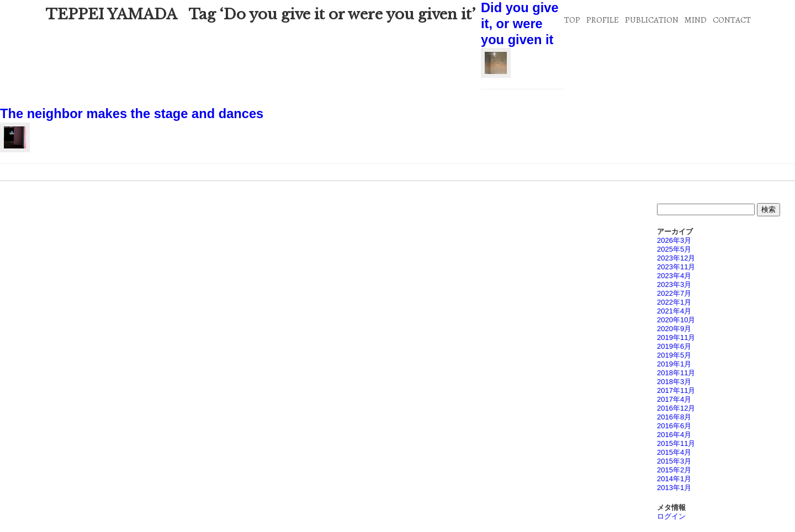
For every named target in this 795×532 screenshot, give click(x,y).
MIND (695, 20)
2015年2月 (674, 470)
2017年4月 (674, 399)
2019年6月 (674, 346)
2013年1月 (674, 488)
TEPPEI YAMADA (111, 14)
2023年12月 (676, 258)
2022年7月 (674, 293)
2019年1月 (674, 364)
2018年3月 (674, 382)
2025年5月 (674, 249)
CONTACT (732, 20)
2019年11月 (676, 337)
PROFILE (603, 20)
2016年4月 (674, 435)
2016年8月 (674, 417)
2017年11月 (676, 390)
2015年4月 (674, 452)
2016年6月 (674, 426)
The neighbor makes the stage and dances (132, 114)
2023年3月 (674, 284)
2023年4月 (674, 276)
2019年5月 (674, 355)
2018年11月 (676, 373)
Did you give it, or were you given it (520, 24)
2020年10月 (676, 320)
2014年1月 (674, 479)
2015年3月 (674, 461)
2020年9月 (674, 329)
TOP (572, 20)
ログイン (671, 516)
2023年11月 (676, 267)
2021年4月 (674, 311)
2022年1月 (674, 302)
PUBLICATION (652, 20)
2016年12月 (676, 408)
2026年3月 (674, 240)
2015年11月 (676, 443)
